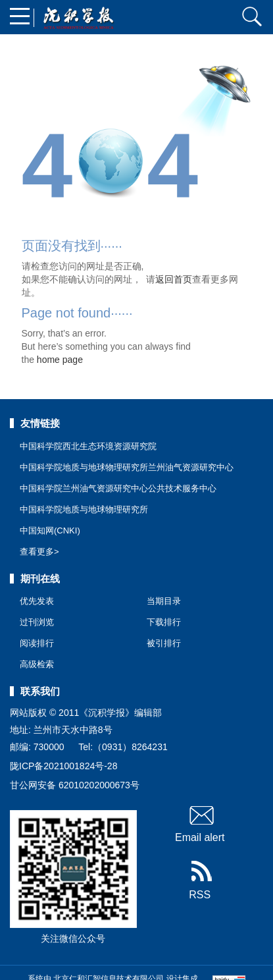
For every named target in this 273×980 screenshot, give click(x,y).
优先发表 (37, 601)
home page (60, 360)
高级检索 (37, 664)
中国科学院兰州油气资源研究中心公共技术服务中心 (118, 488)
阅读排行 (37, 643)
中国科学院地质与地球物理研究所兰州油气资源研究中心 (127, 467)
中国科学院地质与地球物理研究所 (84, 509)
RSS (200, 881)
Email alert (200, 823)
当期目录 (164, 601)
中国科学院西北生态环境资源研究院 (88, 446)
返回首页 (174, 279)
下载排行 (164, 622)
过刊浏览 (37, 622)
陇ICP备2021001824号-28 (63, 766)
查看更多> (39, 552)
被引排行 (164, 643)
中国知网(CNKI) (50, 531)
